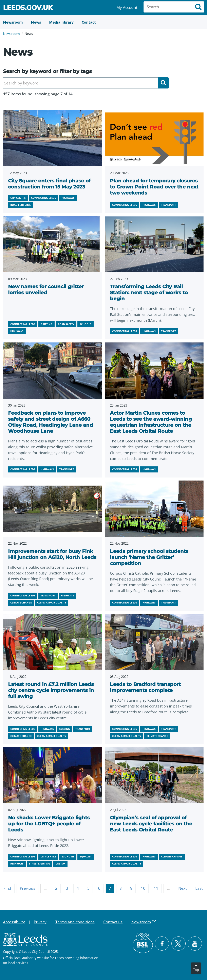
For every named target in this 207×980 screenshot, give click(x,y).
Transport (168, 205)
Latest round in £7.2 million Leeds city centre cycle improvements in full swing (51, 690)
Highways (68, 198)
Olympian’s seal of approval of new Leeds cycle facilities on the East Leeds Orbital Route (151, 824)
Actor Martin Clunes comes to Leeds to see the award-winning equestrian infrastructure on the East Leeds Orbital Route (151, 422)
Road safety (66, 324)
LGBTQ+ (60, 864)
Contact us (113, 922)
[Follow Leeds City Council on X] (178, 944)
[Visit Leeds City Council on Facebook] (162, 944)
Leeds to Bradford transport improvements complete (145, 687)
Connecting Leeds (44, 198)
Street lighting (40, 864)
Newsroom (11, 34)
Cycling (65, 729)
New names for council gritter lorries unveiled (46, 290)
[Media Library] (61, 22)
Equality (86, 857)
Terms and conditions (75, 922)
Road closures (21, 205)
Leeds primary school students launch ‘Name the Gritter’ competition (149, 557)
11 (156, 888)
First (7, 888)
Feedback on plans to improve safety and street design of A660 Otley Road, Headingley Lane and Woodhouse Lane (51, 422)
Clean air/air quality (52, 603)
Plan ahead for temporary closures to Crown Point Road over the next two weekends (154, 187)
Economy (68, 857)
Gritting (46, 324)
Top (196, 970)
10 (143, 888)
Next (183, 888)
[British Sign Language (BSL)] (143, 943)
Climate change (21, 603)
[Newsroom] (13, 22)
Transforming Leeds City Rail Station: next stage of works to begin (149, 293)
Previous (27, 888)
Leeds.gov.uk (28, 8)
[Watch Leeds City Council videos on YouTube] (195, 944)
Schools (86, 324)
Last (199, 888)
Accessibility (14, 922)
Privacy (40, 922)
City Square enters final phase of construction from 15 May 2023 (49, 184)
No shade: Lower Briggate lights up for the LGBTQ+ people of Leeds (49, 824)
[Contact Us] (89, 22)
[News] (36, 22)
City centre (18, 198)
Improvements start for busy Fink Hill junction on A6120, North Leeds (52, 554)
